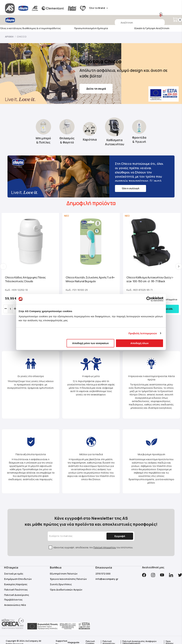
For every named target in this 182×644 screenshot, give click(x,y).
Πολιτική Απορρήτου (105, 547)
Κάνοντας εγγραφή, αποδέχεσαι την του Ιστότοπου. (93, 547)
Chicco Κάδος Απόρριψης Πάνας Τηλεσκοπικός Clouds (25, 279)
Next (179, 266)
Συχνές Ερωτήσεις (61, 584)
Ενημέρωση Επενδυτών (18, 579)
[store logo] (20, 20)
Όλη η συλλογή (131, 188)
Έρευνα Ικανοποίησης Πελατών (68, 579)
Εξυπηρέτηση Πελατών (64, 574)
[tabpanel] (30, 264)
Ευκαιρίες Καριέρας (16, 584)
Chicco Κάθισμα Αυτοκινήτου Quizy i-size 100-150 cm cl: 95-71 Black (150, 279)
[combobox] (140, 22)
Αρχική (9, 37)
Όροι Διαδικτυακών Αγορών (66, 590)
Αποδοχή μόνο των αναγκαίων (91, 343)
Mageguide (74, 642)
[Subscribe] (120, 536)
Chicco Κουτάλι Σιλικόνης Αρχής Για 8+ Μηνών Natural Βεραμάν (90, 279)
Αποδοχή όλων (139, 343)
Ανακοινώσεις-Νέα (15, 605)
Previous (3, 266)
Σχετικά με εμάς (14, 574)
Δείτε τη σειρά (96, 89)
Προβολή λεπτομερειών (143, 333)
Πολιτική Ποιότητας (16, 590)
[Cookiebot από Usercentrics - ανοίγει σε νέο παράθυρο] (149, 299)
